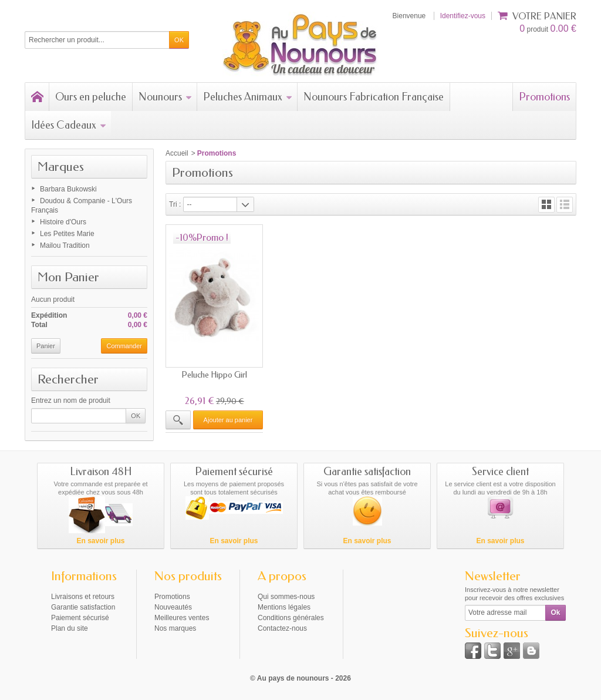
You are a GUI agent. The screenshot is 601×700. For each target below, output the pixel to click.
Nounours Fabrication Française (374, 97)
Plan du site (70, 628)
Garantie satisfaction (83, 607)
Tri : (175, 204)
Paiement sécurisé (80, 617)
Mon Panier (68, 277)
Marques (61, 167)
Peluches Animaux (248, 97)
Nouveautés (173, 607)
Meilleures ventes (182, 617)
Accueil (177, 153)
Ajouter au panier (227, 418)
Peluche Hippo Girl (214, 373)
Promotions (544, 97)
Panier (46, 346)
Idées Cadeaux (69, 125)
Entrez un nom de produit (71, 401)
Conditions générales (291, 617)
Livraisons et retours (83, 596)
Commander (124, 346)
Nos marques (175, 628)
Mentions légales (284, 607)
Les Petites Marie (67, 234)
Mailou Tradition (65, 245)
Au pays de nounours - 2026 (304, 678)
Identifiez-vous (463, 16)
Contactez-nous (282, 628)
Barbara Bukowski (68, 189)
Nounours (165, 97)
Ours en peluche (91, 97)
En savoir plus (100, 540)
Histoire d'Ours (63, 222)
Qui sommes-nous (286, 596)
